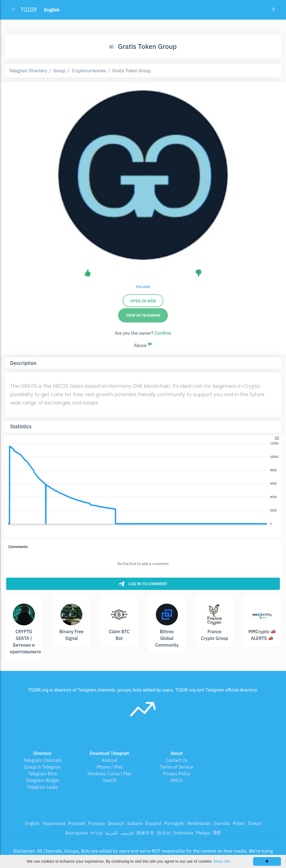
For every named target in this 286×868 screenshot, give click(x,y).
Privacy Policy (177, 774)
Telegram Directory (28, 71)
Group (59, 71)
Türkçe (254, 823)
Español (153, 823)
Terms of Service (177, 767)
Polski (239, 823)
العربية (111, 833)
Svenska (222, 823)
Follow (143, 287)
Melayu (203, 833)
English (32, 823)
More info (222, 861)
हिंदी (217, 833)
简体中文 (145, 833)
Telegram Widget (43, 780)
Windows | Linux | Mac (110, 774)
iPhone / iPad (110, 767)
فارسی (127, 833)
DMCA (177, 780)
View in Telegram (143, 315)
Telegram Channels (42, 760)
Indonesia (183, 833)
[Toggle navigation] (273, 10)
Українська (54, 823)
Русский (77, 823)
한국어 (164, 833)
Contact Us (177, 760)
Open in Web (143, 301)
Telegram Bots (42, 774)
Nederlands (199, 823)
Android (110, 760)
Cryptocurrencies (89, 71)
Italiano (135, 823)
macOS (109, 780)
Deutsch (116, 823)
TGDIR (29, 10)
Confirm (163, 333)
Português (174, 823)
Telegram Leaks (42, 787)
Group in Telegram (42, 767)
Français (96, 823)
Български (77, 833)
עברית (96, 833)
